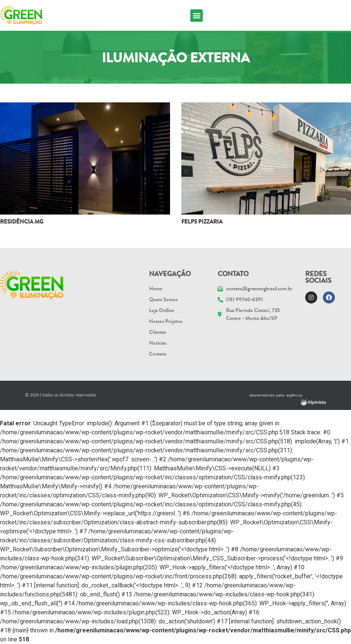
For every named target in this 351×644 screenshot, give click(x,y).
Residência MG (22, 222)
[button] (197, 16)
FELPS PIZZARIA (202, 222)
